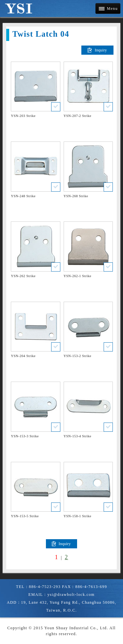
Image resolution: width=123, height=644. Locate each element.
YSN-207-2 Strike (78, 116)
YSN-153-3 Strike (25, 436)
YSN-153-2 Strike (78, 356)
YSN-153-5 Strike (25, 516)
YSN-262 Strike (23, 276)
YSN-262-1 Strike (78, 276)
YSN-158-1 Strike (78, 516)
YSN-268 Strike (76, 196)
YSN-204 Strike (23, 356)
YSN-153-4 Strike (78, 436)
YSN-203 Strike (23, 116)
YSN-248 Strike (23, 196)
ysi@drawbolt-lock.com (71, 595)
